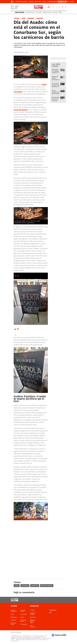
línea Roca (55, 12)
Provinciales (24, 624)
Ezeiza (44, 2)
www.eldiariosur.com (16, 636)
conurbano (25, 586)
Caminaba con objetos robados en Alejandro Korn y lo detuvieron (56, 73)
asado (17, 586)
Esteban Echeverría (47, 12)
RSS (50, 612)
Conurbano (18, 92)
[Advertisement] (40, 533)
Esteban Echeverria (21, 2)
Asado (44, 84)
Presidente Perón (23, 621)
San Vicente (38, 2)
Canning (31, 2)
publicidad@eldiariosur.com (39, 637)
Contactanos (53, 610)
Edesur (60, 12)
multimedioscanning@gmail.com (24, 637)
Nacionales (14, 617)
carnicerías (35, 586)
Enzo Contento (33, 626)
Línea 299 (33, 617)
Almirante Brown (53, 2)
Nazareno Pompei (33, 614)
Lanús (72, 2)
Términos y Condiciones (16, 633)
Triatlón (32, 610)
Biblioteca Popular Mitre (33, 621)
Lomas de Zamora (30, 12)
